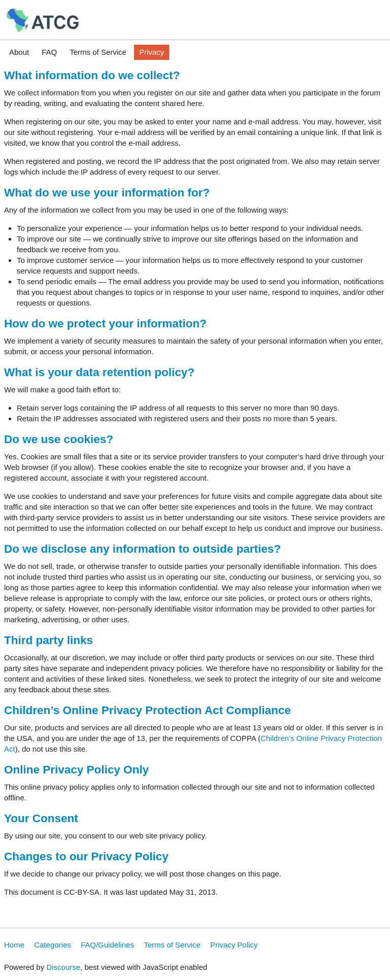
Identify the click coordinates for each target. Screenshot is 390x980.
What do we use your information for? (107, 193)
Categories (53, 945)
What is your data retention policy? (99, 372)
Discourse (63, 967)
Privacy (152, 52)
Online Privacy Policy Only (76, 770)
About (19, 52)
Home (14, 945)
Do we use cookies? (59, 439)
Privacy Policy (234, 945)
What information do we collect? (92, 75)
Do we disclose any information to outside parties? (142, 549)
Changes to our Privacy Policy (86, 856)
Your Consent (41, 818)
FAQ (49, 52)
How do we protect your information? (105, 324)
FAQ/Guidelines (107, 945)
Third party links (48, 640)
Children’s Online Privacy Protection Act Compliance (148, 710)
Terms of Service (98, 52)
